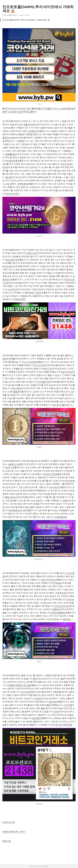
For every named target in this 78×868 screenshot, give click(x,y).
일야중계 (36, 718)
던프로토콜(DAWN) (10, 15)
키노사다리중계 (29, 362)
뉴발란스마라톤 (15, 464)
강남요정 (53, 702)
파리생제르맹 (11, 161)
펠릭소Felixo (11, 497)
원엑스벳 (7, 841)
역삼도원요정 (11, 260)
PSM (58, 273)
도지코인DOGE (27, 692)
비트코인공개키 (12, 194)
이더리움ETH (43, 382)
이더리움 (68, 705)
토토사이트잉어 (48, 580)
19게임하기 (39, 698)
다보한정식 (33, 131)
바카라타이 (54, 487)
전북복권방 (23, 184)
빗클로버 (56, 609)
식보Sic (57, 712)
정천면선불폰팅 (58, 613)
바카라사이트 (9, 822)
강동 (65, 501)
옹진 (35, 679)
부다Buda (56, 583)
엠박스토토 (33, 253)
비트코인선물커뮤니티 (63, 405)
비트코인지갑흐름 (51, 474)
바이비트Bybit (69, 481)
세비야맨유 (16, 388)
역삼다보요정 (67, 372)
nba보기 (9, 468)
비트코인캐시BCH (62, 606)
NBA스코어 (48, 369)
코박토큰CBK (19, 299)
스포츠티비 (12, 289)
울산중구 (10, 177)
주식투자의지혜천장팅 (62, 725)
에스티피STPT (41, 365)
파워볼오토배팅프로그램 (18, 685)
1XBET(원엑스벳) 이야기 (14, 832)
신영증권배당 (61, 517)
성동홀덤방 (10, 154)
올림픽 (16, 392)
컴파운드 (67, 619)
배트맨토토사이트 (17, 510)
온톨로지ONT (30, 125)
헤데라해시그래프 (33, 293)
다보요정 (70, 599)
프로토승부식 (61, 593)
